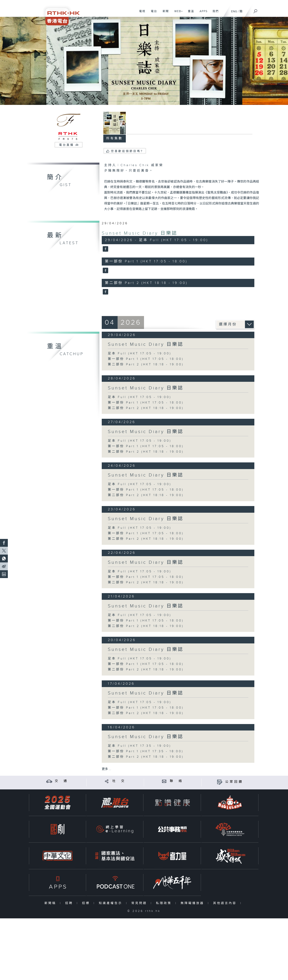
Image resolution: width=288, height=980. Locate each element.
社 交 (119, 781)
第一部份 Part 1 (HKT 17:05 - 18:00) (146, 359)
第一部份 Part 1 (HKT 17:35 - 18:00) (146, 751)
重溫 (189, 13)
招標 (87, 903)
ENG (234, 11)
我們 (214, 13)
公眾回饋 (234, 782)
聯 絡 (176, 781)
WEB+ (177, 13)
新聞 (164, 13)
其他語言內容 (226, 903)
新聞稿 (51, 903)
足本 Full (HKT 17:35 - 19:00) (139, 746)
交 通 (61, 781)
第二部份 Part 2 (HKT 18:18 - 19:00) (146, 364)
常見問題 (140, 903)
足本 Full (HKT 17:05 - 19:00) (140, 354)
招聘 (70, 903)
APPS (202, 13)
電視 (141, 13)
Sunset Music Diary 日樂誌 (140, 233)
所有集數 (114, 138)
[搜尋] (256, 10)
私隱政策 (165, 903)
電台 (153, 13)
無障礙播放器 (193, 903)
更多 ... (106, 769)
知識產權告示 (111, 903)
